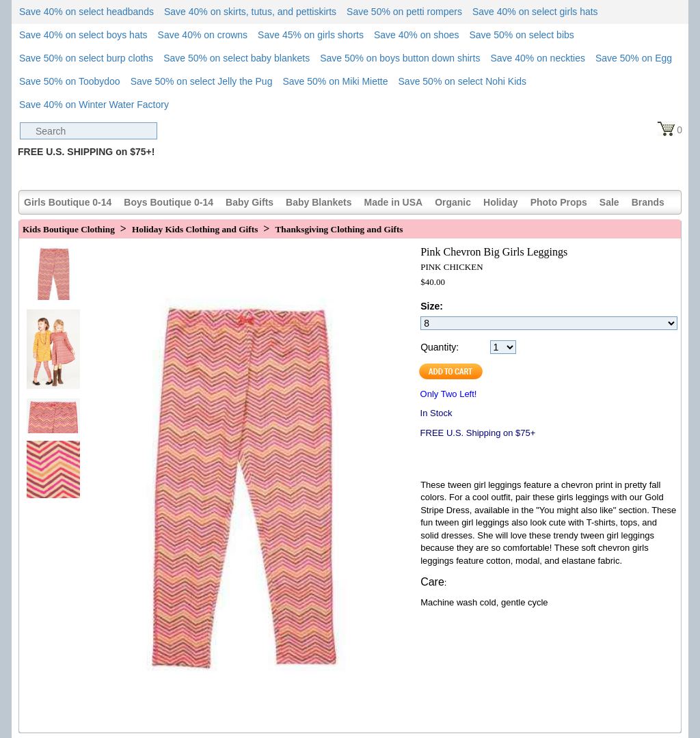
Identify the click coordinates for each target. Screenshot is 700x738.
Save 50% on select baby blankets (237, 58)
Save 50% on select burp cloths (86, 58)
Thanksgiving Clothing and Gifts (339, 229)
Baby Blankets (319, 202)
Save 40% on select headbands (86, 12)
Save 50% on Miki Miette (335, 81)
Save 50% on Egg (634, 58)
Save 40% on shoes (417, 35)
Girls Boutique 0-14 (68, 202)
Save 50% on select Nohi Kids (463, 81)
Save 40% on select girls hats (535, 12)
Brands (648, 202)
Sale (609, 202)
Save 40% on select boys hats (83, 35)
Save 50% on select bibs (521, 35)
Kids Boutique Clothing (69, 229)
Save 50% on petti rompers (404, 12)
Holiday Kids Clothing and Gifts (195, 229)
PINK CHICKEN (452, 267)
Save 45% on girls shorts (311, 35)
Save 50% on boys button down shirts (400, 58)
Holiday (501, 202)
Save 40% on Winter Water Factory (94, 105)
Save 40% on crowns (203, 35)
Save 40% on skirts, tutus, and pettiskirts (250, 12)
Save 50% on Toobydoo (70, 81)
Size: (432, 306)
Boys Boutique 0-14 (169, 202)
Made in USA (394, 202)
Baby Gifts (250, 202)
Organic (453, 202)
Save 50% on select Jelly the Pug (202, 81)
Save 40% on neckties (538, 58)
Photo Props (559, 202)
